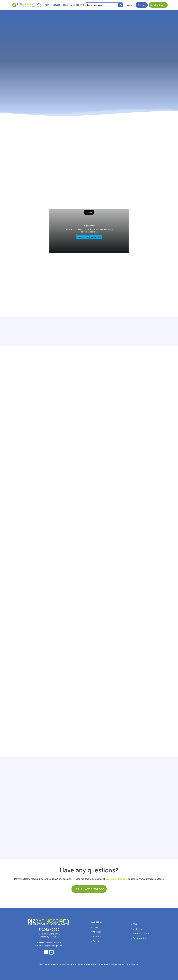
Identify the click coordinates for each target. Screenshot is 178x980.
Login (130, 5)
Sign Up (142, 5)
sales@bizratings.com (116, 878)
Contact (75, 5)
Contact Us (138, 928)
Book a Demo (158, 5)
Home (96, 926)
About (48, 5)
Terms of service (141, 933)
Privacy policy (139, 938)
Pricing (65, 5)
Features (56, 5)
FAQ (82, 5)
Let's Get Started (89, 888)
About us (97, 931)
